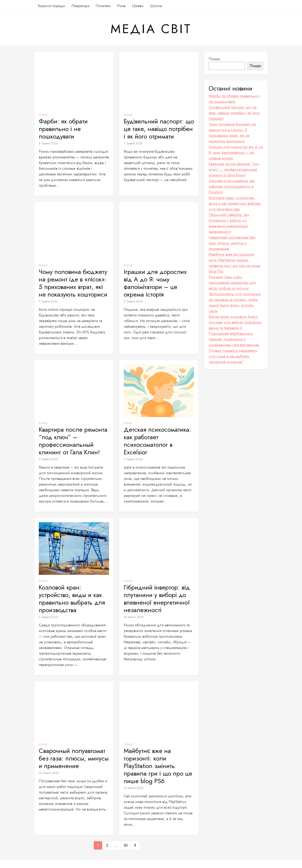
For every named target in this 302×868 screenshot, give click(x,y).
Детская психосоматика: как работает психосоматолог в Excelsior (157, 441)
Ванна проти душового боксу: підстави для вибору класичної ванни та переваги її (235, 322)
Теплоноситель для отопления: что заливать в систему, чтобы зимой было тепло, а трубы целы (235, 303)
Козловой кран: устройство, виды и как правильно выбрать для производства (72, 599)
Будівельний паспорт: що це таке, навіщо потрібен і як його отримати (159, 129)
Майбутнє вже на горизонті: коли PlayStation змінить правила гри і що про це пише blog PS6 (158, 766)
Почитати (103, 6)
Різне (121, 6)
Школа (156, 6)
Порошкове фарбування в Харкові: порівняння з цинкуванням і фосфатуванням (234, 339)
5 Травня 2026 (133, 301)
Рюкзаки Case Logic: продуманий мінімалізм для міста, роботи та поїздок (232, 283)
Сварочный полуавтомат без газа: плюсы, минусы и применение (74, 758)
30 (126, 845)
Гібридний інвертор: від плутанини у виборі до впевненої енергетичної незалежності (157, 599)
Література (80, 6)
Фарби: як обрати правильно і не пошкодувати (63, 129)
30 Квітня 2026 (134, 617)
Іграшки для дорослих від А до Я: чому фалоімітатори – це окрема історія (155, 283)
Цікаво (138, 6)
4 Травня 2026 (48, 459)
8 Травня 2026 (48, 143)
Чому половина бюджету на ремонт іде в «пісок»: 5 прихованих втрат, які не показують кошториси (73, 283)
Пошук (214, 59)
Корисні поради (51, 6)
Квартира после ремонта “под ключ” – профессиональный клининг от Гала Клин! (73, 441)
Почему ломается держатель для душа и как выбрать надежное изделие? (233, 356)
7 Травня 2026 (133, 143)
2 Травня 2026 (48, 617)
